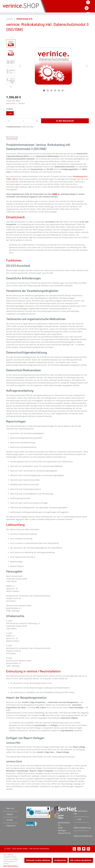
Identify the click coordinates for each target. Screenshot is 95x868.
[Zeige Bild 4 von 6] (55, 90)
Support (9, 814)
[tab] (12, 137)
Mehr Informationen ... (11, 866)
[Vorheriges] (20, 66)
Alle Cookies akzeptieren (81, 860)
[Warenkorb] (87, 9)
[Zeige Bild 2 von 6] (48, 90)
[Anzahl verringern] (9, 121)
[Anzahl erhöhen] (37, 121)
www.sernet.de (64, 833)
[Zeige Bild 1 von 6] (44, 90)
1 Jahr (10, 113)
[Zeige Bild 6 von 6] (63, 90)
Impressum (11, 826)
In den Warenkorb (65, 121)
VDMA (55, 194)
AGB (79, 819)
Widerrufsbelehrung (81, 828)
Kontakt (9, 820)
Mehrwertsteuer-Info (81, 812)
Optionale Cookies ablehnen (38, 860)
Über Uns (10, 808)
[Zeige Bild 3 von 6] (51, 90)
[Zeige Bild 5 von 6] (59, 90)
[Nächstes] (87, 66)
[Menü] (88, 14)
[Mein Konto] (88, 3)
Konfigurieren (60, 860)
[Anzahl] (23, 121)
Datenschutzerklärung (81, 836)
